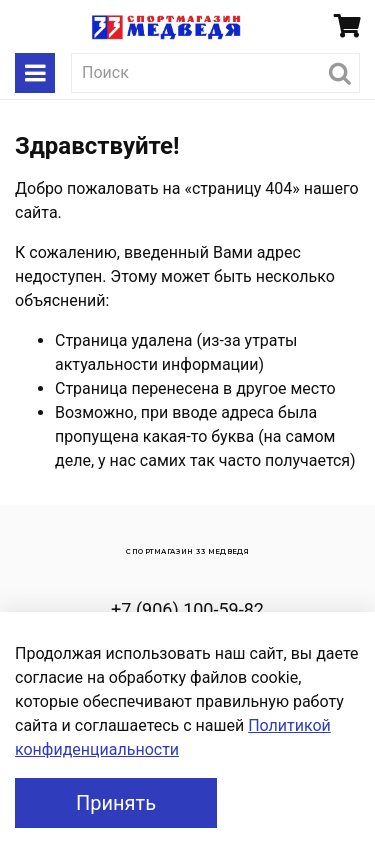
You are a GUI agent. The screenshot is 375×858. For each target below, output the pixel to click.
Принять (116, 803)
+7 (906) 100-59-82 (187, 609)
